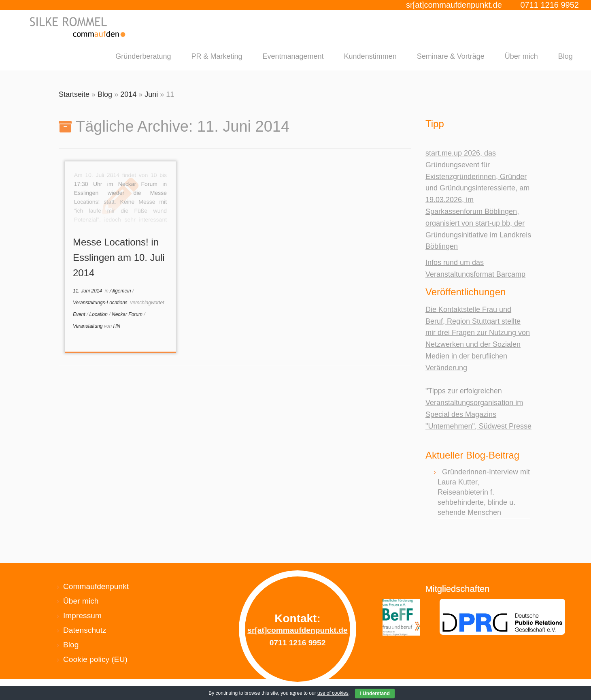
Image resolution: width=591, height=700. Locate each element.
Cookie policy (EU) (95, 659)
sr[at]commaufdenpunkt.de (454, 5)
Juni (151, 94)
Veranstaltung (88, 326)
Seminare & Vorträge (451, 56)
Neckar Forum (128, 314)
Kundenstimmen (370, 56)
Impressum (82, 616)
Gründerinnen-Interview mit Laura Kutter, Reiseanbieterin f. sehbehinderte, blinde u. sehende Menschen (484, 492)
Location (99, 314)
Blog (565, 56)
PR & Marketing (217, 56)
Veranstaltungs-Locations (101, 303)
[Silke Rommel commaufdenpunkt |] (78, 27)
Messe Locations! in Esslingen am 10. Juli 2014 (119, 257)
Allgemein (121, 291)
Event (80, 314)
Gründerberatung (143, 56)
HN (117, 326)
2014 (128, 94)
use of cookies (333, 693)
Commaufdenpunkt (96, 586)
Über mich (521, 56)
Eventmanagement (293, 56)
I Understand (375, 694)
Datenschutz (85, 630)
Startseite (74, 94)
